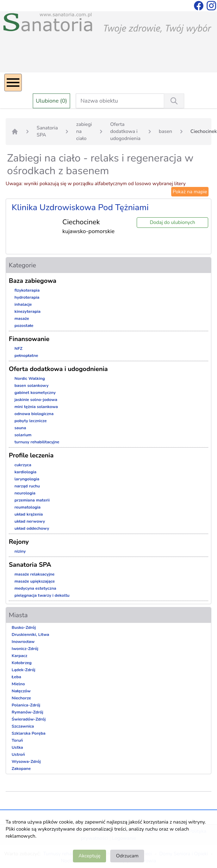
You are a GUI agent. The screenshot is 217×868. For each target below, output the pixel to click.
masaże (22, 318)
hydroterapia (27, 297)
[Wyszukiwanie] (174, 101)
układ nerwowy (30, 521)
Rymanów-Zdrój (27, 712)
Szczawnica (23, 726)
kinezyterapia (27, 311)
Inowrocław (23, 642)
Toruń (17, 740)
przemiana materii (32, 500)
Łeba (16, 677)
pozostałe (24, 326)
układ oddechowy (32, 528)
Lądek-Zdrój (23, 670)
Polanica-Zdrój (26, 705)
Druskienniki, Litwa (30, 635)
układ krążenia (29, 514)
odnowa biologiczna (34, 414)
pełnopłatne (26, 356)
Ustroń (18, 754)
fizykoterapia (27, 290)
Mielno (18, 684)
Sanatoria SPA (47, 131)
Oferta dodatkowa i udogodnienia (125, 131)
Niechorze (21, 698)
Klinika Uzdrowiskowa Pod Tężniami (80, 207)
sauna (20, 428)
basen (166, 131)
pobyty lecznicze (30, 421)
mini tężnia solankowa (36, 407)
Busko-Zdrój (24, 627)
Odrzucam (127, 856)
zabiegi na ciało (84, 131)
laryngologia (27, 479)
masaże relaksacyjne (35, 574)
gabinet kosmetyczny (35, 393)
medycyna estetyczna (35, 588)
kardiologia (25, 472)
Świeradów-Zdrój (29, 719)
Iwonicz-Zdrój (25, 649)
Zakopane (21, 769)
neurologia (25, 493)
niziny (20, 551)
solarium (23, 435)
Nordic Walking (30, 378)
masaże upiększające (35, 581)
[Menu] (13, 83)
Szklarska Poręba (29, 733)
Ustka (17, 747)
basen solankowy (32, 386)
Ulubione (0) (52, 101)
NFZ (18, 348)
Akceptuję (89, 856)
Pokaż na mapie (190, 192)
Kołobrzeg (22, 663)
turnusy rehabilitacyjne (37, 442)
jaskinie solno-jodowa (36, 400)
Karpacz (19, 656)
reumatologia (27, 507)
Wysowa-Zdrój (26, 761)
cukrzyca (23, 465)
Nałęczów (21, 691)
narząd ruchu (27, 486)
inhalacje (23, 304)
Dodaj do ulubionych (172, 222)
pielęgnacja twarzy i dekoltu (42, 595)
